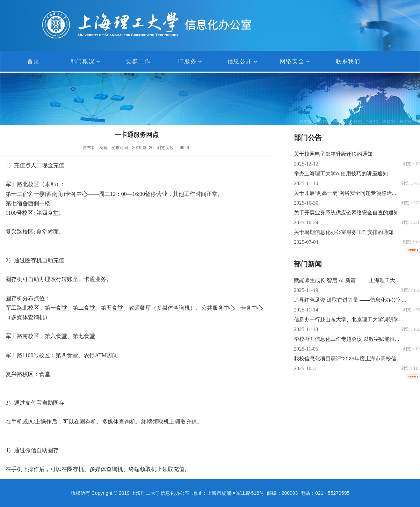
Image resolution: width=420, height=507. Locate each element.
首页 (33, 61)
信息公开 (243, 61)
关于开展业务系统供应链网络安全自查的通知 (346, 212)
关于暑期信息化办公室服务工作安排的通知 (344, 232)
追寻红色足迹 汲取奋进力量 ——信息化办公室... (350, 300)
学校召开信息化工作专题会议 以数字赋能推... (347, 339)
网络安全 (296, 61)
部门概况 (86, 61)
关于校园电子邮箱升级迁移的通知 (333, 154)
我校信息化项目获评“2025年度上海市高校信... (347, 358)
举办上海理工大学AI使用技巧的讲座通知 (341, 173)
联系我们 (348, 61)
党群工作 (138, 61)
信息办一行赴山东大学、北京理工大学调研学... (349, 319)
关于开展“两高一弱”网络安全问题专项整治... (345, 193)
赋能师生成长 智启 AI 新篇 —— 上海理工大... (347, 280)
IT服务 (191, 61)
